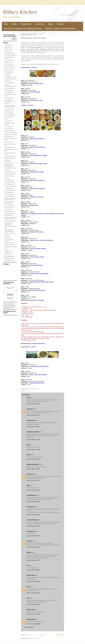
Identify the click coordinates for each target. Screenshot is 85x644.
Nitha (28, 445)
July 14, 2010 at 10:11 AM (33, 440)
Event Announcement (10, 94)
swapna (29, 455)
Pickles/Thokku (9, 176)
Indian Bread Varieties (10, 139)
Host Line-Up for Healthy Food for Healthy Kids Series (23, 29)
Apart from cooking (10, 55)
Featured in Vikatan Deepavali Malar (10, 106)
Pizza (6, 178)
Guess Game (8, 126)
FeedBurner (10, 299)
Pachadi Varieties (9, 172)
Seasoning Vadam (9, 221)
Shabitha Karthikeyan (33, 464)
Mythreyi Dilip (30, 610)
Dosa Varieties (8, 92)
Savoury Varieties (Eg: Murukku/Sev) (11, 218)
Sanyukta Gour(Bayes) (33, 432)
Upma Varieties (9, 256)
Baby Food (8, 63)
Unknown (29, 541)
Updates (7, 254)
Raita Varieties (8, 194)
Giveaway (7, 121)
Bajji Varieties (8, 65)
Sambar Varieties (9, 213)
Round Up (28, 391)
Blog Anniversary (9, 67)
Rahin (28, 486)
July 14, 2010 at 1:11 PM (33, 480)
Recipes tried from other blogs (9, 203)
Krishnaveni (30, 409)
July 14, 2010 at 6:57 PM (33, 536)
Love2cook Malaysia (32, 520)
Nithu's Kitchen (20, 12)
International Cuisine (10, 144)
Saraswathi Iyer (31, 531)
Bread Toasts (8, 71)
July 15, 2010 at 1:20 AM (33, 593)
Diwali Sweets (8, 90)
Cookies (7, 81)
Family (6, 103)
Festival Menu (8, 109)
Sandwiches (8, 215)
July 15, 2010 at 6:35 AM (33, 604)
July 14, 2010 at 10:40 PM (33, 581)
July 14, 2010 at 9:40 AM (33, 427)
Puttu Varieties (8, 192)
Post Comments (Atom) (35, 638)
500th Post (7, 51)
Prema (28, 587)
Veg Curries (8, 260)
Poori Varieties (8, 184)
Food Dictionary (9, 115)
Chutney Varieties (9, 79)
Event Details (8, 98)
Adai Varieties (8, 53)
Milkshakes (8, 163)
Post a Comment (29, 627)
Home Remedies (9, 130)
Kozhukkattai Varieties (11, 150)
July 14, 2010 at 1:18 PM (33, 490)
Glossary (61, 24)
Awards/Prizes (8, 61)
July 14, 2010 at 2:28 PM (33, 502)
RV (27, 566)
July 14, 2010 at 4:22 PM (33, 526)
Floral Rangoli (8, 113)
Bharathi (29, 552)
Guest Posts (40, 24)
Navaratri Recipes (9, 168)
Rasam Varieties (9, 196)
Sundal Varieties (9, 243)
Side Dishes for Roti (10, 226)
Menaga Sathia (31, 619)
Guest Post (8, 128)
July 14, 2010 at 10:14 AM (33, 449)
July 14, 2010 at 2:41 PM (33, 515)
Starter (6, 237)
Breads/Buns (8, 73)
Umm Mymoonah (31, 495)
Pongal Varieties (9, 182)
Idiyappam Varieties (10, 135)
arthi (28, 598)
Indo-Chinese (8, 142)
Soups (6, 235)
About (15, 24)
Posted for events (9, 186)
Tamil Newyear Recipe (11, 247)
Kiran (28, 398)
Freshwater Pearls (9, 308)
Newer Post (25, 635)
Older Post (60, 635)
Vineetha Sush (31, 420)
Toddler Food (8, 252)
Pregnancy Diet (9, 188)
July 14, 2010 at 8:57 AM (33, 404)
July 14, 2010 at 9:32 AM (33, 415)
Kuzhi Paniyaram (9, 156)
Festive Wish (8, 111)
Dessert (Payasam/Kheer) (9, 86)
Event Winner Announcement (9, 101)
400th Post (7, 49)
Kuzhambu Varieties (10, 153)
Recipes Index (26, 24)
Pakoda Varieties (9, 174)
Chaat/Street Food (10, 77)
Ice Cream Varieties (10, 133)
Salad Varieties (9, 211)
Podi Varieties (8, 180)
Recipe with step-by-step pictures (10, 199)
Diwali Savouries (9, 88)
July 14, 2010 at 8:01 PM (33, 547)
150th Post (7, 45)
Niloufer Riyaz (30, 575)
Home (6, 24)
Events (51, 24)
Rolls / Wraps (8, 207)
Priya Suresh (30, 474)
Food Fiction (8, 117)
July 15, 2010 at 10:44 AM (33, 614)
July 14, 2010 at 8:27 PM (33, 560)
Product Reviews (9, 190)
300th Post (7, 47)
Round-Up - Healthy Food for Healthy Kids (61, 29)
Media (6, 161)
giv (5, 119)
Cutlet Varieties (9, 83)
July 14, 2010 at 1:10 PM (33, 469)
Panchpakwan (30, 507)
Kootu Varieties (9, 148)
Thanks (7, 250)
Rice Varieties (8, 205)
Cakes (6, 75)
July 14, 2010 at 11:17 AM (33, 459)
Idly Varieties (8, 137)
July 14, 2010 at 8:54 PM (33, 570)
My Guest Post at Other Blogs (9, 165)
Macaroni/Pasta (9, 158)
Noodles (7, 170)
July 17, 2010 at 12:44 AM (33, 624)
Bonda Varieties (9, 69)
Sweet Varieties (9, 245)
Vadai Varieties (9, 258)
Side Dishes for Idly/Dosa (9, 224)
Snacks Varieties (9, 233)
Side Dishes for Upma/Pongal (9, 230)
